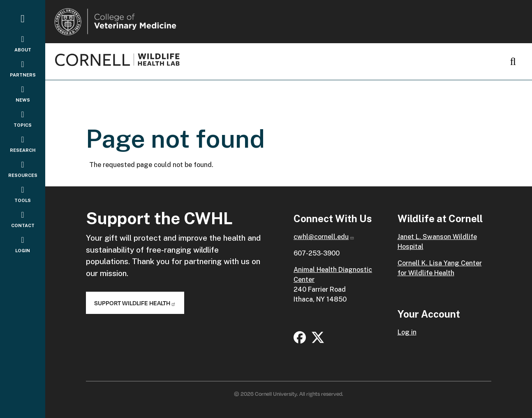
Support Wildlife (135, 303)
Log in (407, 332)
